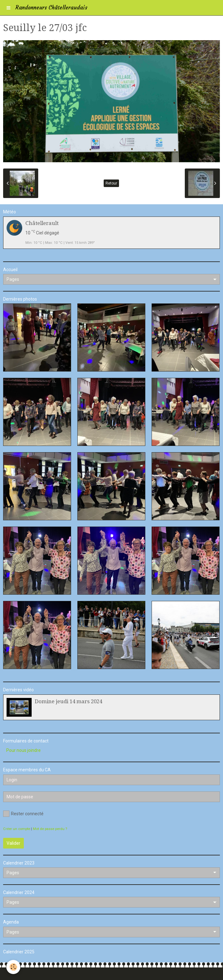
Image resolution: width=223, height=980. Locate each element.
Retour (111, 183)
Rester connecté (23, 814)
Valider (13, 843)
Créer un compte (17, 829)
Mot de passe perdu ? (50, 829)
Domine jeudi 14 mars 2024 (68, 701)
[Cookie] (13, 967)
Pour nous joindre (23, 750)
